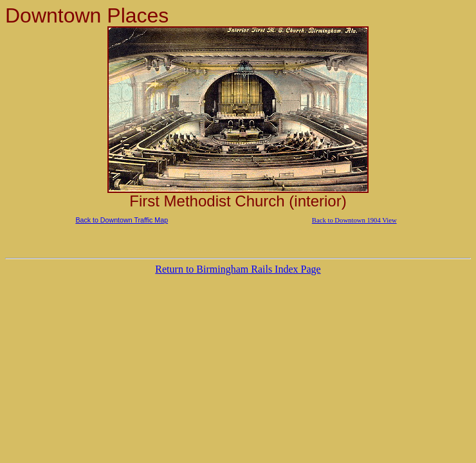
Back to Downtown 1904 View (354, 220)
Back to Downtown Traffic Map (122, 220)
